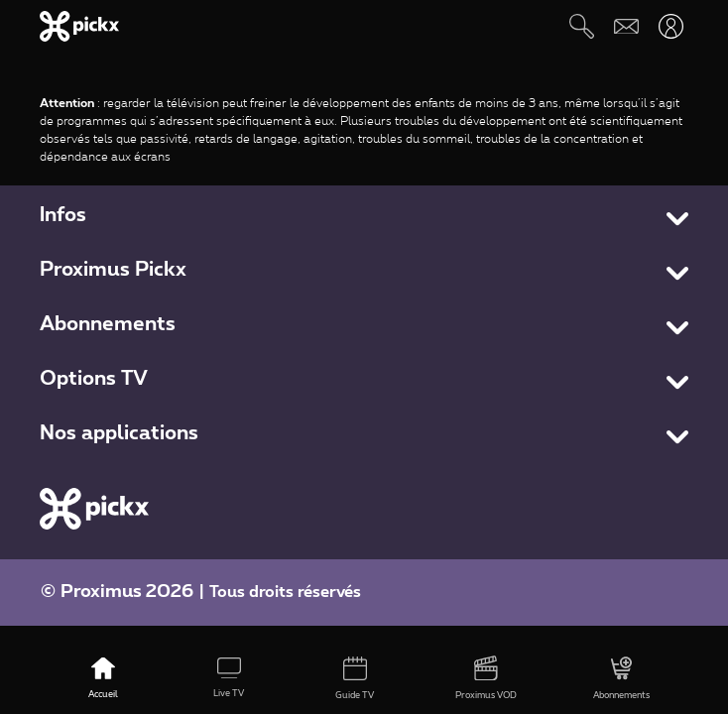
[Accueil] (103, 679)
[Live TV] (229, 679)
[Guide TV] (355, 679)
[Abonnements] (622, 679)
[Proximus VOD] (486, 679)
